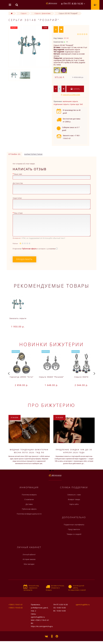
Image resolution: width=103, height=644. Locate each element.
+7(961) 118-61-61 (16, 605)
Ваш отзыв (18, 213)
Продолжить (24, 259)
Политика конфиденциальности (29, 514)
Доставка (29, 504)
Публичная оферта (29, 509)
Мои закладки (29, 564)
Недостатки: (17, 198)
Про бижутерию (51, 405)
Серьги (24, 13)
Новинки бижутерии (51, 344)
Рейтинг (15, 244)
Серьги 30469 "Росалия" (51, 377)
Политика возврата (29, 495)
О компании (29, 499)
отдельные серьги (61, 104)
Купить (75, 89)
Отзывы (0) (14, 154)
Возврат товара (74, 499)
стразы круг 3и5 (76, 104)
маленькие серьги (70, 101)
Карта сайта (74, 504)
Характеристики (33, 154)
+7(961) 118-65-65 (16, 608)
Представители (74, 529)
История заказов (29, 559)
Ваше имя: (18, 174)
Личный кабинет (29, 554)
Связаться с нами (74, 495)
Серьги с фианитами (43, 13)
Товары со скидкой (74, 534)
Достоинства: (18, 183)
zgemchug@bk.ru (83, 605)
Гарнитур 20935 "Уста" (22, 377)
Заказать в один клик (72, 95)
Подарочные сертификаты (74, 525)
